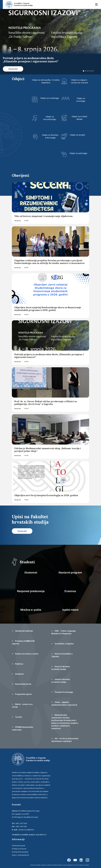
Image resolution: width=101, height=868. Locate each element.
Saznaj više (18, 221)
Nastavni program (70, 573)
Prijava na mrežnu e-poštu (25, 654)
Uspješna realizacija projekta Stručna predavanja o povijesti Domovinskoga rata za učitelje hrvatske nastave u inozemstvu (49, 262)
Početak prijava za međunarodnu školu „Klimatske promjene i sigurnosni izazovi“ (49, 356)
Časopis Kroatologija (62, 692)
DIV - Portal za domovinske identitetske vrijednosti (65, 740)
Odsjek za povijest (77, 135)
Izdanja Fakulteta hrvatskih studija (61, 681)
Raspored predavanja (31, 591)
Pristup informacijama (20, 852)
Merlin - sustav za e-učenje (23, 706)
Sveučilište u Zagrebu (63, 644)
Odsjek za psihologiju (78, 153)
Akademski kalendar (23, 631)
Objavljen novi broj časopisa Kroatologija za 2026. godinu (46, 495)
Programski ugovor (22, 694)
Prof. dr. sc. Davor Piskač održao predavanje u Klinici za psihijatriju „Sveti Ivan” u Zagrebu (46, 403)
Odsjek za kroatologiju (50, 98)
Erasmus (70, 591)
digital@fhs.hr (41, 835)
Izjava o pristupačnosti (20, 855)
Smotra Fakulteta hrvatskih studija (61, 668)
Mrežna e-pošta (31, 610)
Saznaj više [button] (13, 69)
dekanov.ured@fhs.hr (26, 830)
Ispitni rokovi (70, 610)
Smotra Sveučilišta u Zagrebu (62, 655)
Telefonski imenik (18, 846)
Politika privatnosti (19, 849)
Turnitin (17, 717)
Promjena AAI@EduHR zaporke (23, 642)
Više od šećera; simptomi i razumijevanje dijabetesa (43, 216)
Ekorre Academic (84, 865)
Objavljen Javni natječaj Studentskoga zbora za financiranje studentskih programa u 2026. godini (48, 309)
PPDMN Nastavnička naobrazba (22, 728)
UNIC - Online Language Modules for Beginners (64, 632)
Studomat (31, 573)
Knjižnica (18, 664)
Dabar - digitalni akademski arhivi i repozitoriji (64, 704)
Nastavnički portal (21, 684)
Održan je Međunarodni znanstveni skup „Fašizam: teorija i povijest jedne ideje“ (48, 450)
